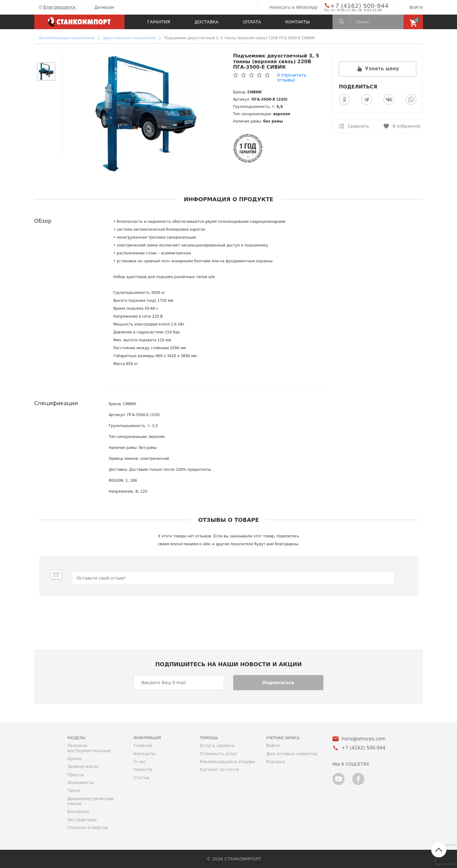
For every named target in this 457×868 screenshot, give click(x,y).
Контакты (298, 22)
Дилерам (100, 7)
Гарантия (159, 22)
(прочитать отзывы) (292, 77)
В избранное (407, 126)
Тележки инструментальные (89, 748)
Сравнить (358, 126)
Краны (75, 759)
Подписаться (278, 683)
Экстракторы (82, 820)
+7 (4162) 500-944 (354, 5)
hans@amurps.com (364, 739)
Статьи (142, 778)
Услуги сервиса (217, 746)
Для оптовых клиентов (292, 754)
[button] (46, 56)
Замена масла (83, 766)
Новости (143, 770)
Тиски (74, 790)
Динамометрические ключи (91, 801)
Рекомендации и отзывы (227, 762)
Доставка (207, 22)
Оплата (252, 22)
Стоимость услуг (219, 754)
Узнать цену (382, 69)
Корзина (276, 762)
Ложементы (81, 783)
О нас (140, 762)
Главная (143, 746)
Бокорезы (78, 811)
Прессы (76, 775)
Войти (412, 7)
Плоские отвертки (88, 828)
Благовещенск (57, 7)
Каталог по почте (220, 770)
